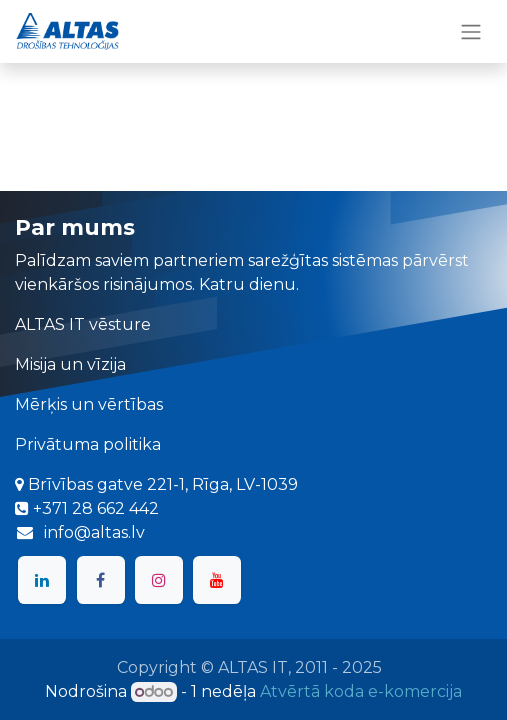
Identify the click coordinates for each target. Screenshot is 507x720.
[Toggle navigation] (471, 31)
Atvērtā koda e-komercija (361, 691)
